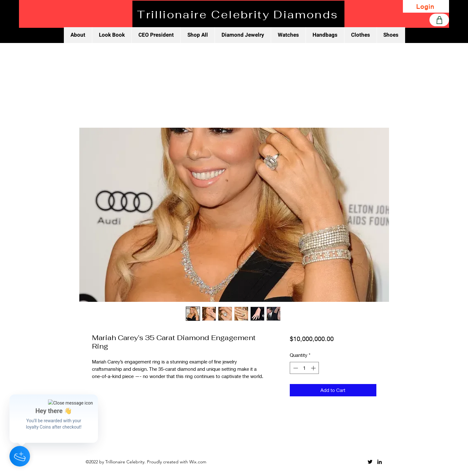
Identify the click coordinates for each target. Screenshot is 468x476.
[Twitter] (370, 462)
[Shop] (439, 20)
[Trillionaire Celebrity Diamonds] (238, 15)
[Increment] (314, 368)
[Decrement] (295, 368)
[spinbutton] (304, 368)
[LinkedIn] (380, 462)
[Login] (426, 6)
